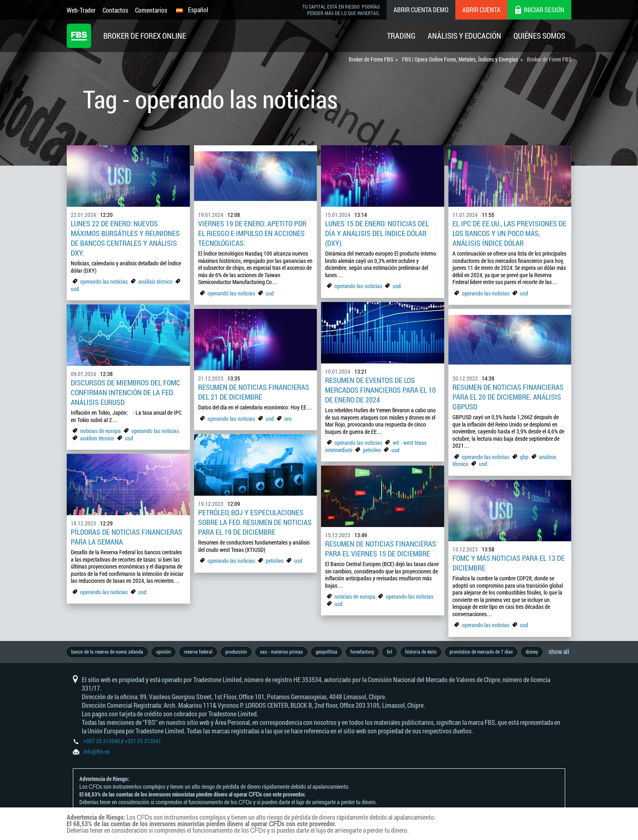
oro (288, 419)
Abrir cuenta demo (421, 10)
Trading (401, 36)
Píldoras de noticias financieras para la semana (127, 537)
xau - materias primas (281, 652)
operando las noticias (104, 281)
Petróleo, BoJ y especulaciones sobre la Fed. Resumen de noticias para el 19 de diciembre (255, 522)
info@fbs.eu (97, 751)
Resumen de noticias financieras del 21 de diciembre (254, 392)
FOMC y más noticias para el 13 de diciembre (509, 563)
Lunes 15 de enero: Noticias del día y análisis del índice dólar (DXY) (377, 233)
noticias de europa (101, 431)
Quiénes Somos (539, 36)
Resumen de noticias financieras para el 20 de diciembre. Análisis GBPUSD (508, 397)
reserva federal (198, 652)
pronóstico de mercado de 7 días (481, 652)
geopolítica (327, 652)
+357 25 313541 (143, 741)
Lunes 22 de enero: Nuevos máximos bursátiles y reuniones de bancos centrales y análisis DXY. (125, 238)
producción (236, 652)
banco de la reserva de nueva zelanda (107, 652)
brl (390, 652)
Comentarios (151, 10)
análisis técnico (155, 281)
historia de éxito (421, 652)
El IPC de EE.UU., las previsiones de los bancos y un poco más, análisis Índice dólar (509, 233)
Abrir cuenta (481, 10)
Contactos (115, 10)
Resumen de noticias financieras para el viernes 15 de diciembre (381, 549)
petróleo (372, 450)
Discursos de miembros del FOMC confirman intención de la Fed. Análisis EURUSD (126, 392)
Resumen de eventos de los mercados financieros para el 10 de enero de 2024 (380, 390)
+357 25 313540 (102, 741)
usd (75, 289)
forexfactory (362, 652)
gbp (524, 457)
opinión (164, 652)
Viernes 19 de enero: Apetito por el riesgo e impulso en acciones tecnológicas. (252, 233)
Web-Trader (81, 10)
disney (532, 652)
